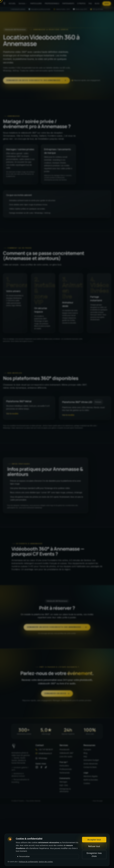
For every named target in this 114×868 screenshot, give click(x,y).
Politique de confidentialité (28, 862)
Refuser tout (94, 846)
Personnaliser (25, 856)
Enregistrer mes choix (94, 855)
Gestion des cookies (46, 862)
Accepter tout (94, 840)
